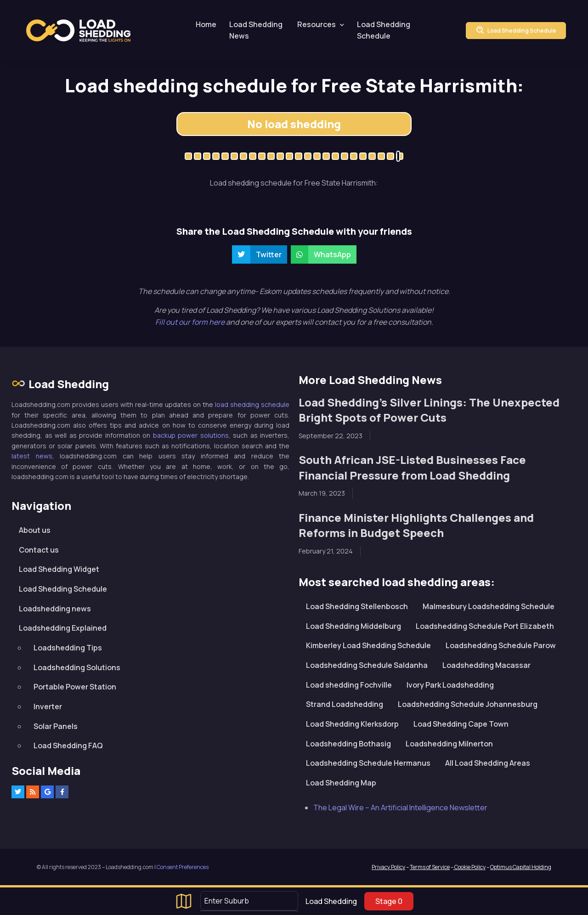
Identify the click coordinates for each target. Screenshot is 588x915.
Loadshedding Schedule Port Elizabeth (485, 626)
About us (35, 530)
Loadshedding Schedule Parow (501, 645)
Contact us (39, 550)
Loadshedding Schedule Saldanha (367, 665)
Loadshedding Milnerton (449, 744)
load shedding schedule (252, 404)
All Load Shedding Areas (488, 763)
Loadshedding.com (78, 31)
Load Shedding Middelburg (353, 626)
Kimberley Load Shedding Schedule (368, 645)
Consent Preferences (183, 867)
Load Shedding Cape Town (461, 724)
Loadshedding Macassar (486, 665)
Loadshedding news (55, 609)
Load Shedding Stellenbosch (357, 606)
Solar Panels (56, 726)
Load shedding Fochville (349, 685)
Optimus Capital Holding (521, 867)
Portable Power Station (75, 687)
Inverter (48, 706)
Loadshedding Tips (68, 648)
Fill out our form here (191, 322)
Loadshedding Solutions (77, 667)
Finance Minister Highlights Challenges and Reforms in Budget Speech (416, 525)
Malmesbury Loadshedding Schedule (489, 606)
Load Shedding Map (341, 783)
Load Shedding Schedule (384, 30)
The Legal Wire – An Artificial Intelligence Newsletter (400, 808)
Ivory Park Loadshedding (450, 685)
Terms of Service (430, 867)
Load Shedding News (256, 30)
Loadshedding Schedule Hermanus (368, 763)
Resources (317, 24)
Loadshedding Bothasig (348, 744)
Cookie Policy (469, 867)
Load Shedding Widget (59, 569)
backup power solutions (191, 435)
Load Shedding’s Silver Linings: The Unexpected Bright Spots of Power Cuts (429, 410)
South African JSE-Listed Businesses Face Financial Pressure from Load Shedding (412, 467)
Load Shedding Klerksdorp (352, 724)
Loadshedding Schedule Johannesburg (468, 704)
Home (206, 24)
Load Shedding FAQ (68, 746)
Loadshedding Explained (63, 628)
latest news (32, 456)
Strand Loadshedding (345, 704)
